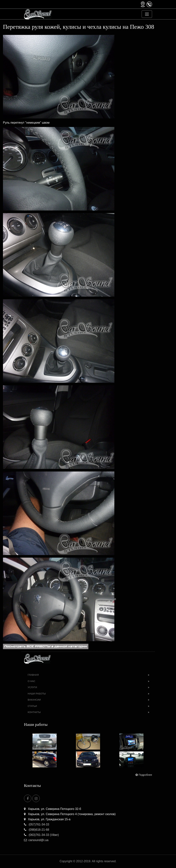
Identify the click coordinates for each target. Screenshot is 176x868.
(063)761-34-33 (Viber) (41, 835)
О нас (31, 681)
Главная (33, 675)
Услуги (32, 687)
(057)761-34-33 (37, 824)
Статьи (32, 706)
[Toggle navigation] (147, 14)
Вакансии (34, 700)
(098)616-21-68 (37, 830)
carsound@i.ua (36, 840)
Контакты (34, 712)
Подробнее (143, 775)
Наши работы (37, 694)
